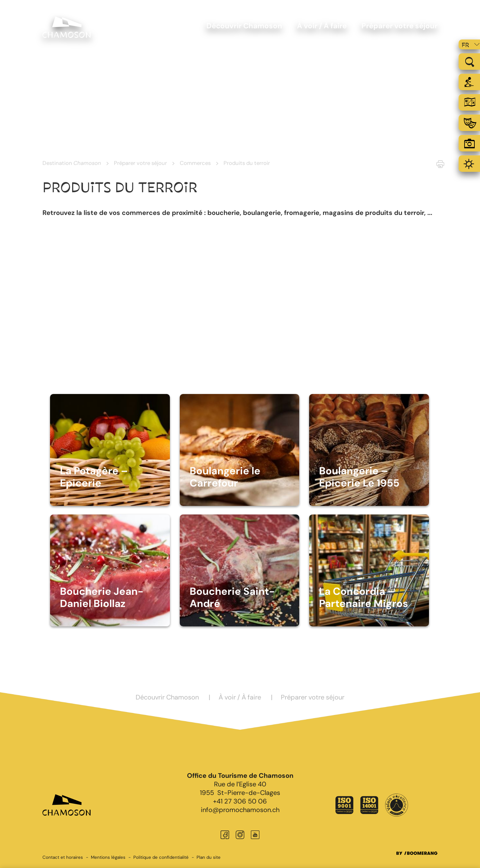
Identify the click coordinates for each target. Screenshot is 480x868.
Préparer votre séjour (140, 163)
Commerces (195, 163)
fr (465, 45)
